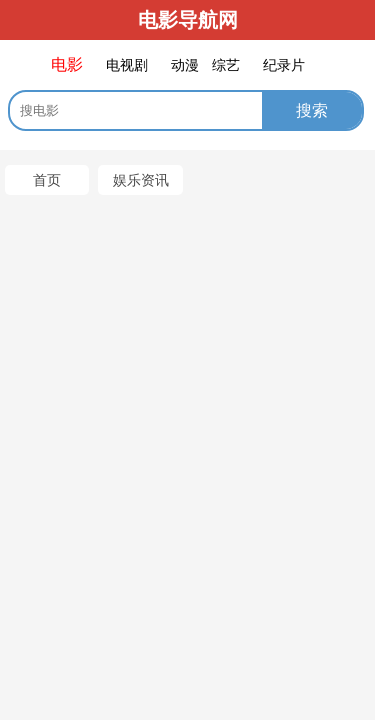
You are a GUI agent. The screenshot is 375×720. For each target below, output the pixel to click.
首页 (47, 180)
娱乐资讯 (141, 180)
